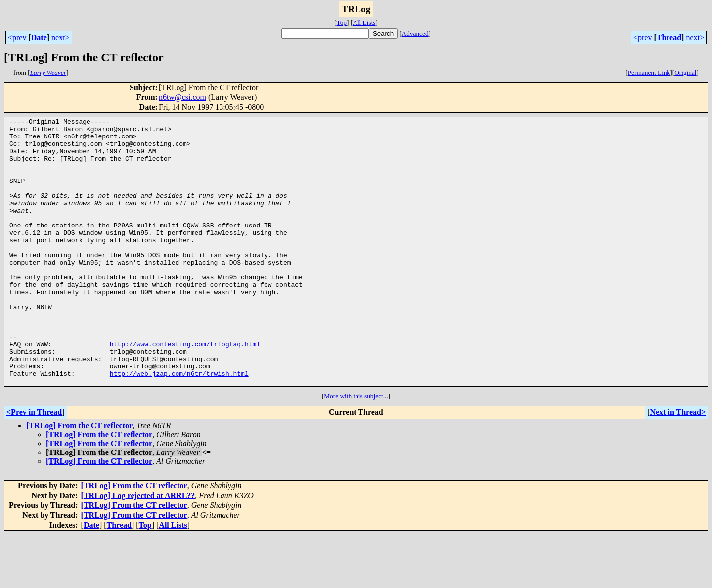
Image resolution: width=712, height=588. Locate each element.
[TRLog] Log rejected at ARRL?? (138, 549)
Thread (669, 37)
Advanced (415, 33)
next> (61, 37)
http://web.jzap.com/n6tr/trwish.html (179, 425)
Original (685, 72)
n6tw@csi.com (182, 97)
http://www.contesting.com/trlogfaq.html (185, 390)
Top (341, 23)
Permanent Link (649, 72)
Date (39, 37)
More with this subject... (356, 449)
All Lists (364, 23)
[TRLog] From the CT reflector (79, 479)
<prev (17, 37)
